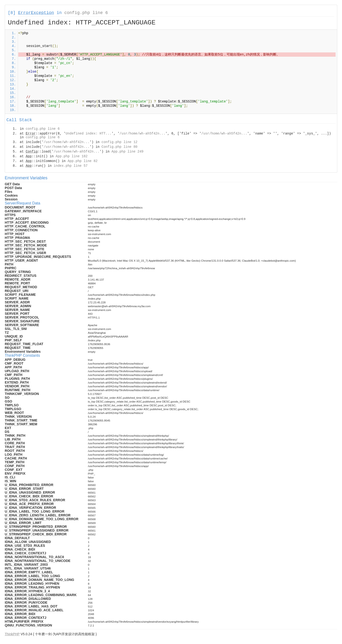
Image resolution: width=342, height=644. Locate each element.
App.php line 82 (83, 161)
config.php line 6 (86, 13)
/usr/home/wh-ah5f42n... (142, 134)
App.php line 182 (71, 156)
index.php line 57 (71, 166)
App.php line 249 (128, 152)
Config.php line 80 (119, 147)
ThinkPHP (12, 634)
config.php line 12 (119, 142)
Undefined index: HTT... (88, 134)
